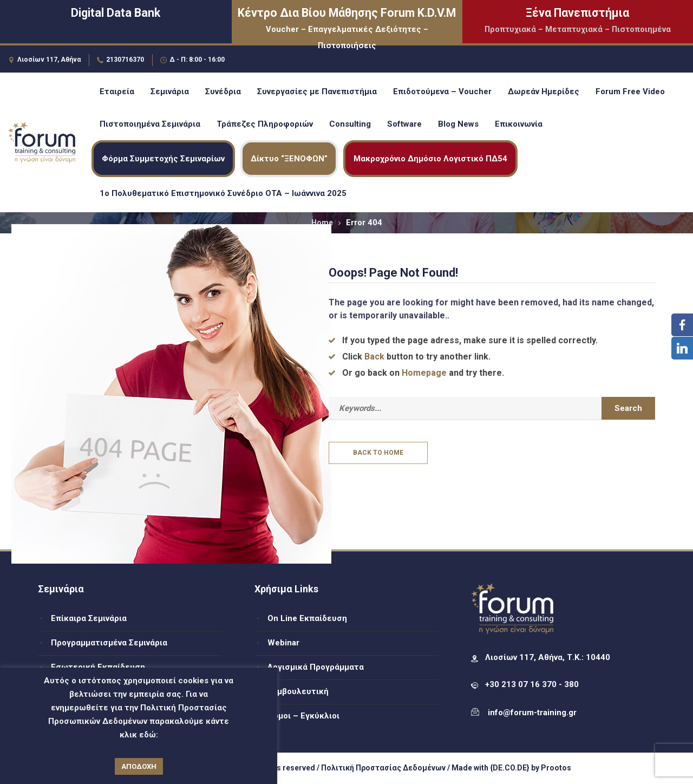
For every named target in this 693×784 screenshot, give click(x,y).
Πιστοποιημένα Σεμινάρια (150, 124)
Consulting (350, 124)
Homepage (424, 373)
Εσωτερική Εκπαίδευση (98, 667)
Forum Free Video (630, 92)
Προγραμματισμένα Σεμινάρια (109, 643)
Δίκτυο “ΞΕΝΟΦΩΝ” (289, 159)
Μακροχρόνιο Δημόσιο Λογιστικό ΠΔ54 (430, 159)
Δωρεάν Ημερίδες (544, 92)
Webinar (283, 643)
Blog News (458, 124)
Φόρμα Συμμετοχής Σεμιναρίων (163, 159)
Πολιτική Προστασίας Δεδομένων (383, 768)
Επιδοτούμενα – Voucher (442, 92)
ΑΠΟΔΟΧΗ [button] (139, 766)
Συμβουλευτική (298, 691)
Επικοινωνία (519, 124)
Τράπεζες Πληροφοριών (265, 124)
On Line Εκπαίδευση (307, 618)
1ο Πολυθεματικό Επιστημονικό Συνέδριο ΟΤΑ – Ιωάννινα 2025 (223, 193)
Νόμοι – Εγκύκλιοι (303, 716)
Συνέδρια (223, 92)
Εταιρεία (117, 92)
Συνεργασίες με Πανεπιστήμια (317, 92)
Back (374, 357)
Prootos (556, 768)
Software (404, 124)
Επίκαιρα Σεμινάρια (89, 618)
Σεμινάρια (170, 92)
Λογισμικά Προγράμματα (316, 667)
